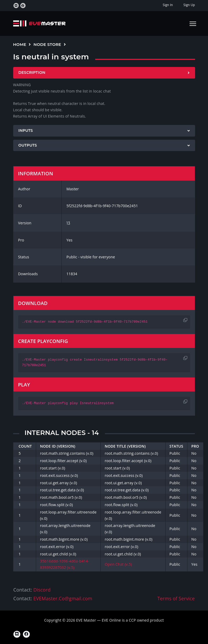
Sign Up (189, 5)
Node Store (47, 44)
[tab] (104, 73)
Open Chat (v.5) (118, 564)
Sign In (168, 5)
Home (20, 44)
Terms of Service (176, 598)
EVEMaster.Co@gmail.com (63, 598)
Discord (42, 590)
